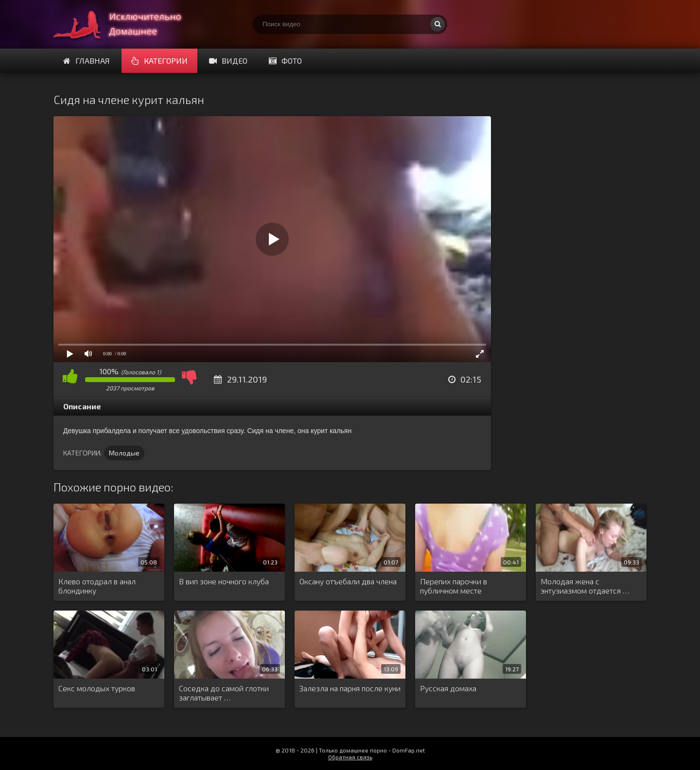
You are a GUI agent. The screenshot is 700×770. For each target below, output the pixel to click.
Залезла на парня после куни (350, 688)
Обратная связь (350, 757)
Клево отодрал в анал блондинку (97, 586)
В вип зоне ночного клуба (224, 581)
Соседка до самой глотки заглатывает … (224, 693)
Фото (285, 61)
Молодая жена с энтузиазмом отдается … (585, 586)
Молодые (124, 453)
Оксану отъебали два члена (348, 581)
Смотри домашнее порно (126, 24)
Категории (159, 61)
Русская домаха (448, 688)
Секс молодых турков (97, 688)
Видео (228, 61)
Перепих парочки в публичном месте (454, 586)
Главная (87, 61)
